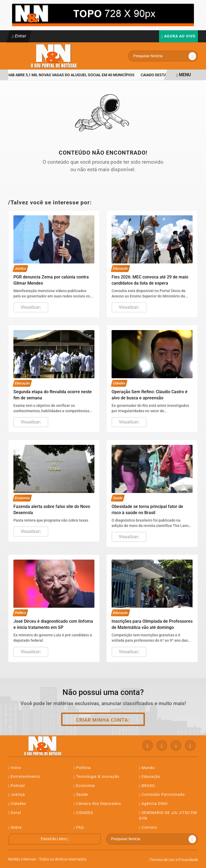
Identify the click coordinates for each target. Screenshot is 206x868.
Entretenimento (24, 777)
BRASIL (147, 786)
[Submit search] (192, 56)
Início (15, 768)
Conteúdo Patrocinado (162, 795)
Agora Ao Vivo (179, 36)
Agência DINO (153, 804)
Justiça (16, 795)
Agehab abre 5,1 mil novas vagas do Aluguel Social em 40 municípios (69, 75)
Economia (84, 786)
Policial (16, 786)
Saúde (81, 795)
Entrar (19, 36)
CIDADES (83, 813)
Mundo (147, 768)
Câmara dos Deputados (97, 804)
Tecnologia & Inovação (96, 777)
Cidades (17, 804)
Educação (150, 777)
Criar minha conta (103, 720)
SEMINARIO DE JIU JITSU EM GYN (168, 815)
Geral (14, 813)
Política (82, 768)
